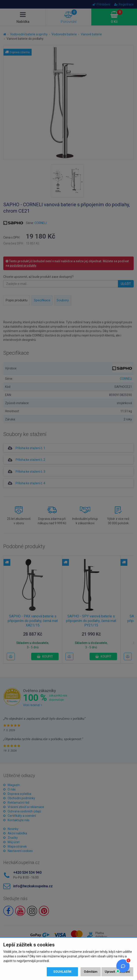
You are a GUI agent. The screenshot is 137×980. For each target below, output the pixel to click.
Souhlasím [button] (62, 972)
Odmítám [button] (91, 972)
